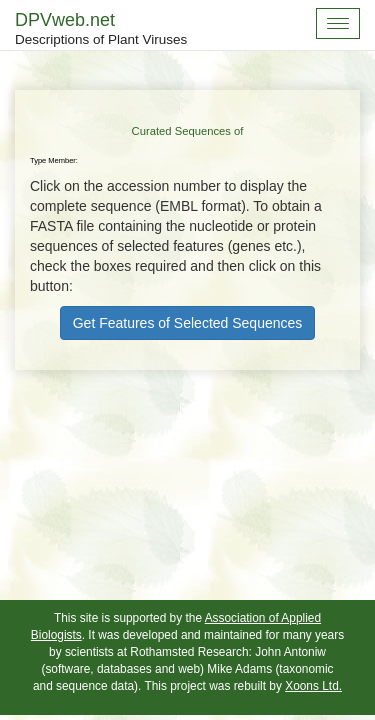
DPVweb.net (101, 30)
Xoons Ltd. (313, 686)
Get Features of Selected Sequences (188, 323)
